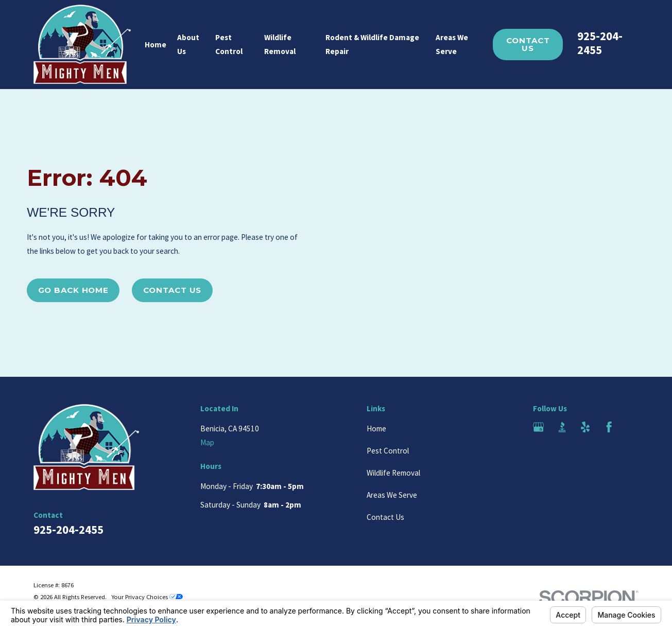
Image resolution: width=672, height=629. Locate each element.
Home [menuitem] (156, 45)
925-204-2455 (600, 43)
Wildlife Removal (393, 473)
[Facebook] (609, 427)
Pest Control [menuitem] (229, 44)
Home (376, 429)
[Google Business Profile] (538, 427)
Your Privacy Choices (147, 597)
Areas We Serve (392, 495)
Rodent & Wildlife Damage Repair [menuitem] (372, 44)
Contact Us (528, 44)
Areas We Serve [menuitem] (452, 44)
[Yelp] (585, 427)
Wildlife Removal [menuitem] (280, 44)
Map (207, 442)
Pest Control (388, 451)
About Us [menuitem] (188, 44)
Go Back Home (73, 290)
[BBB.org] (562, 427)
